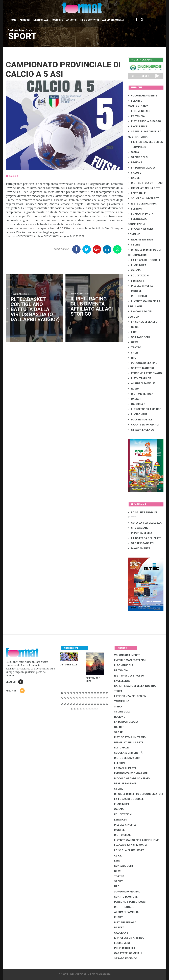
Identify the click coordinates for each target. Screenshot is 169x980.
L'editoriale (41, 20)
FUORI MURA (137, 265)
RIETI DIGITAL (138, 296)
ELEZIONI (135, 209)
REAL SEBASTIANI (141, 240)
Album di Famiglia (113, 20)
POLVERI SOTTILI (140, 420)
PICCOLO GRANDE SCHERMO (132, 779)
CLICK (133, 327)
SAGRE (134, 178)
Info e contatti (89, 20)
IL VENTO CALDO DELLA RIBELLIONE (136, 840)
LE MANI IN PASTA (141, 214)
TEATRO (135, 348)
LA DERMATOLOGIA (141, 168)
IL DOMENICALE (139, 111)
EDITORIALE (137, 193)
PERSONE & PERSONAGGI (145, 373)
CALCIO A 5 (137, 404)
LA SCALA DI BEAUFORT (144, 322)
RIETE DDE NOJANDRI (143, 204)
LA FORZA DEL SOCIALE (144, 260)
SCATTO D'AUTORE (141, 368)
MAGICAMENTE (139, 548)
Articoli (25, 20)
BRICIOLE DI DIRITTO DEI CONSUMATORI (139, 794)
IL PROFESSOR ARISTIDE (144, 409)
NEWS (133, 342)
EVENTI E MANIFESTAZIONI (131, 660)
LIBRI (133, 332)
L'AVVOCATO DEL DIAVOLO (131, 845)
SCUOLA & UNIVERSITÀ (144, 198)
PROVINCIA (136, 116)
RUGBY (134, 389)
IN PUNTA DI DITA (140, 533)
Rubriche (57, 20)
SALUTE (134, 173)
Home (13, 20)
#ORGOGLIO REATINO (143, 363)
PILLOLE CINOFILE (141, 286)
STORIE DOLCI (138, 157)
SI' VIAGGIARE (138, 528)
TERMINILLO (137, 147)
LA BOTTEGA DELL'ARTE (145, 538)
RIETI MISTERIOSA (141, 394)
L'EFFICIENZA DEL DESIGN (146, 142)
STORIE (134, 245)
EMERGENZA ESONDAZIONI (131, 773)
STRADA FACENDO (141, 430)
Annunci (71, 20)
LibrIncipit (137, 281)
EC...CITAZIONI (138, 276)
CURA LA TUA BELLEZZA (145, 523)
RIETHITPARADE (139, 378)
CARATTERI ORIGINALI (143, 425)
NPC (132, 358)
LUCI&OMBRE (138, 414)
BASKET (134, 399)
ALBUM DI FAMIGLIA (142, 383)
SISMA (134, 152)
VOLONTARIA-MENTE (142, 96)
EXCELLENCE (138, 127)
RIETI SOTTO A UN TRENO (145, 183)
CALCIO (134, 270)
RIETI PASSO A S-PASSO (144, 121)
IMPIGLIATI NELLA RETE (144, 188)
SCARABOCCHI (139, 337)
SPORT (134, 353)
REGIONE (135, 162)
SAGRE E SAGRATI (141, 543)
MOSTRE (135, 291)
